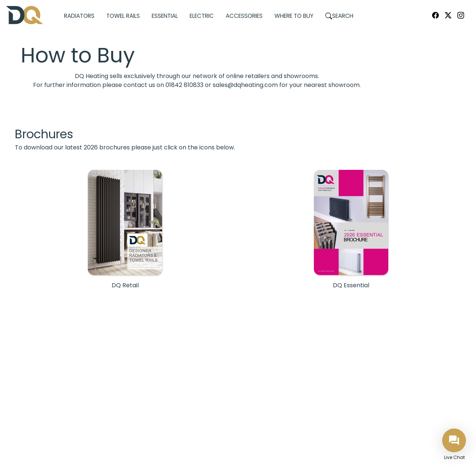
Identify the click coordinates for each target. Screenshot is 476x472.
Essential (165, 16)
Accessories (244, 16)
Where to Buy (294, 16)
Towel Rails (123, 16)
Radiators (79, 16)
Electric (202, 16)
